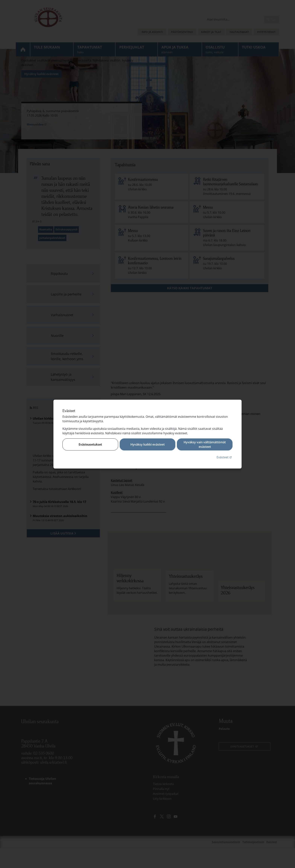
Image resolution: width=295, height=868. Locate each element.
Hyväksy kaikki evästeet (147, 444)
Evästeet (225, 457)
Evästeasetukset (90, 444)
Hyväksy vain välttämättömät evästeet (205, 444)
